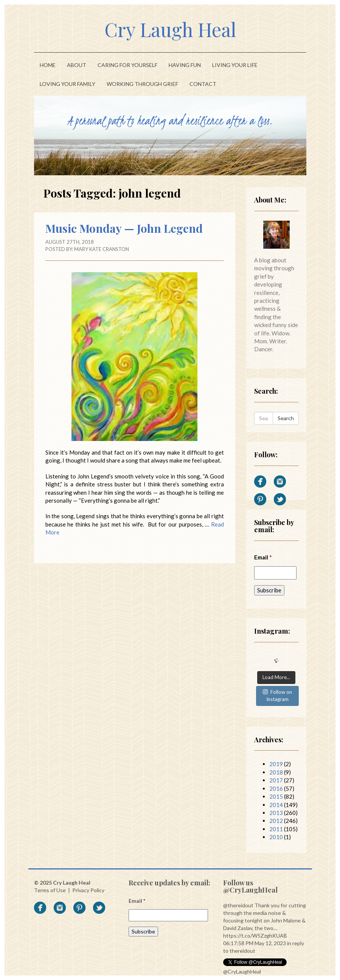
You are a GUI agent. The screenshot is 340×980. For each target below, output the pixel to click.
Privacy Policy (88, 890)
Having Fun (185, 65)
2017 (276, 780)
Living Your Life (235, 65)
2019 (276, 764)
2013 (276, 813)
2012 (276, 821)
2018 (276, 772)
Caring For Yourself (127, 65)
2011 (276, 829)
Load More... (276, 677)
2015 (276, 796)
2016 (276, 788)
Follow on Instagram (277, 696)
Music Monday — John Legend (124, 228)
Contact (203, 84)
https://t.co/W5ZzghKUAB (255, 936)
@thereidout (238, 905)
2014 (276, 805)
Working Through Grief (142, 84)
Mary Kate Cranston (102, 249)
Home (48, 65)
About (77, 65)
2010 (276, 837)
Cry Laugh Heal (170, 29)
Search (286, 418)
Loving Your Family (68, 84)
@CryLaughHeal (242, 971)
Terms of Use (50, 890)
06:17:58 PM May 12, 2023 (255, 943)
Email (263, 557)
